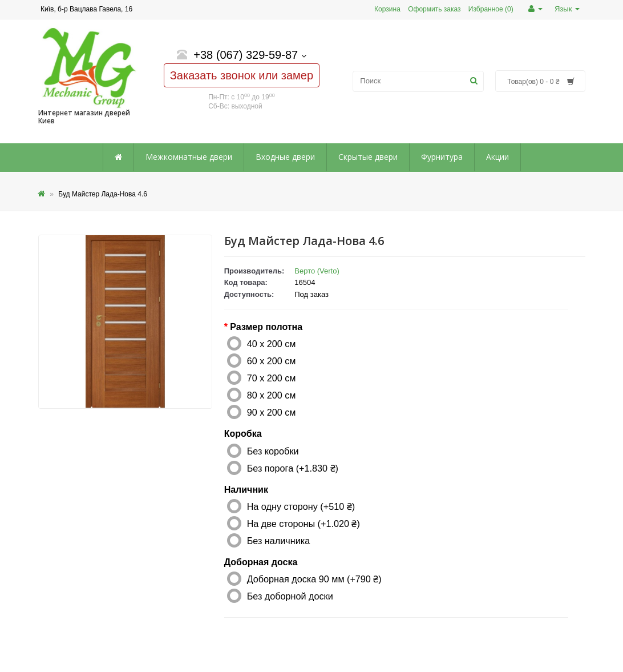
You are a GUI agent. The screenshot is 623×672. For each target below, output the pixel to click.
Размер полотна (266, 327)
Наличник (246, 490)
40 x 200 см (272, 344)
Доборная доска (261, 562)
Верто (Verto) (317, 271)
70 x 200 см (272, 378)
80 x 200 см (272, 395)
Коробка (243, 434)
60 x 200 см (272, 361)
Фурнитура (442, 157)
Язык (567, 9)
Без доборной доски (290, 596)
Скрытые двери (368, 157)
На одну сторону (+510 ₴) (301, 506)
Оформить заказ (434, 9)
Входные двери (285, 157)
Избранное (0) (491, 9)
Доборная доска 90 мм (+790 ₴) (314, 579)
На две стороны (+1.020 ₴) (304, 524)
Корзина (387, 9)
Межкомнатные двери (189, 157)
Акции (497, 157)
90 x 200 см (272, 412)
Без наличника (278, 541)
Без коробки (273, 451)
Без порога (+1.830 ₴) (293, 468)
